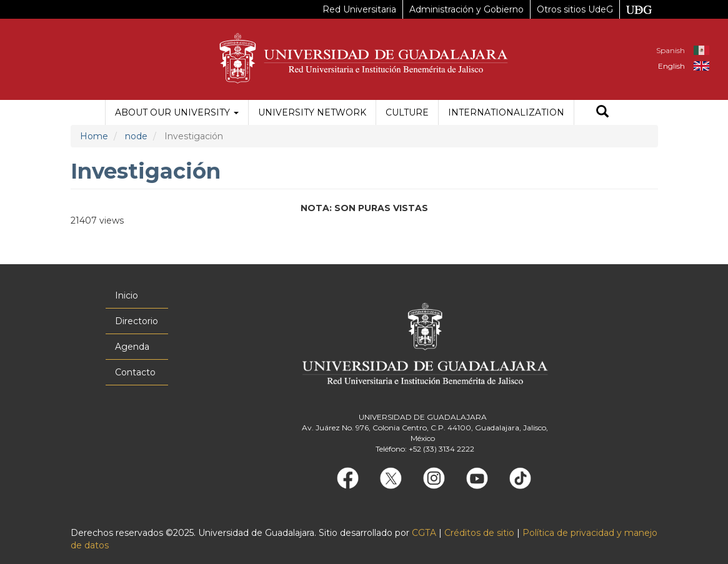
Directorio (137, 321)
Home (94, 136)
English (671, 66)
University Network (312, 112)
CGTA (424, 533)
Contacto (135, 372)
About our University (177, 112)
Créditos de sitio (479, 533)
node (136, 136)
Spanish (671, 50)
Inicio (127, 295)
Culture (407, 112)
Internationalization (506, 112)
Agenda (132, 347)
